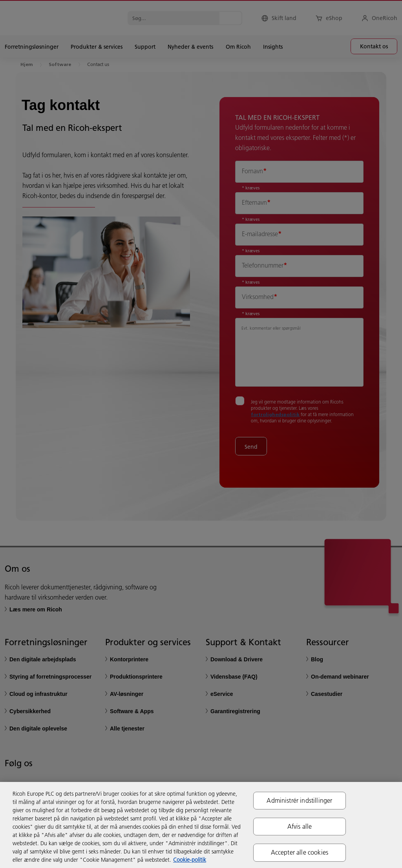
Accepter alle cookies (300, 852)
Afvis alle (300, 826)
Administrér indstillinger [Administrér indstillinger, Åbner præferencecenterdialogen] (299, 800)
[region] (201, 825)
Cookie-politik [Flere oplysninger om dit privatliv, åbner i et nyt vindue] (190, 860)
